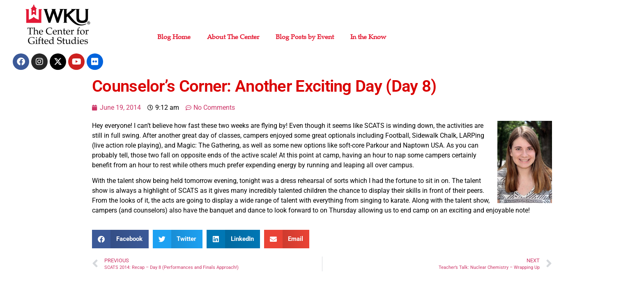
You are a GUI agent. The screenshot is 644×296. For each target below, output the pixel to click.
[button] (120, 239)
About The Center (233, 37)
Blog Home (174, 37)
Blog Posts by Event (305, 37)
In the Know (368, 37)
